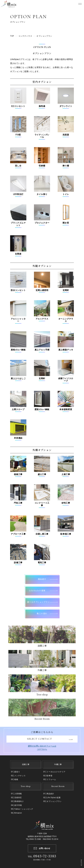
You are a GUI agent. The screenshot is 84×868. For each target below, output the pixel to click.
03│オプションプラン (52, 801)
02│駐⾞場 (48, 776)
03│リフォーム (50, 779)
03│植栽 (15, 779)
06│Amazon (16, 813)
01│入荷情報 (16, 794)
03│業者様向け (17, 801)
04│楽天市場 (16, 805)
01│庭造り (16, 772)
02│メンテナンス (18, 776)
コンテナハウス (26, 36)
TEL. (42, 856)
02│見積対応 (16, 798)
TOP (12, 36)
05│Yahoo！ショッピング (22, 809)
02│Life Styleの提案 (52, 798)
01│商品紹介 (49, 794)
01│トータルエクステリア (54, 772)
